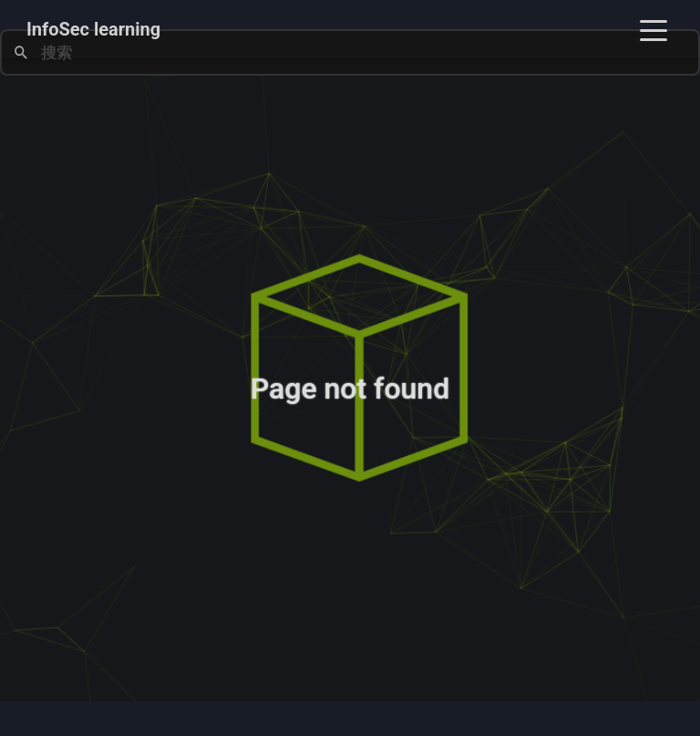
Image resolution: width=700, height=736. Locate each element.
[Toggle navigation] (654, 29)
